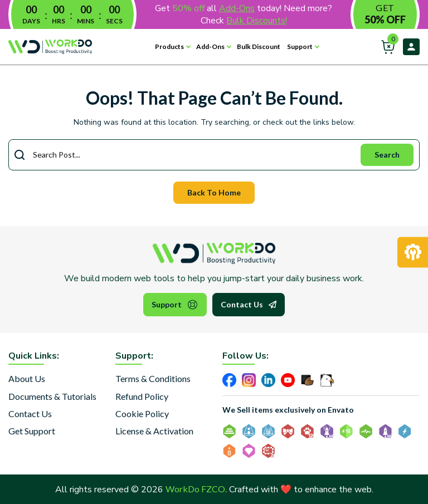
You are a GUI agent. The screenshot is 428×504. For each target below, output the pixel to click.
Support (300, 47)
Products (169, 47)
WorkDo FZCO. (196, 489)
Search (387, 155)
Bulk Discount (259, 47)
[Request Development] (413, 252)
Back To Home (214, 192)
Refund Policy (142, 396)
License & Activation (154, 431)
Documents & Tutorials (52, 396)
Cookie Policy (142, 414)
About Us (27, 378)
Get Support (32, 431)
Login (411, 47)
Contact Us (249, 305)
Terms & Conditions (153, 378)
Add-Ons (210, 47)
